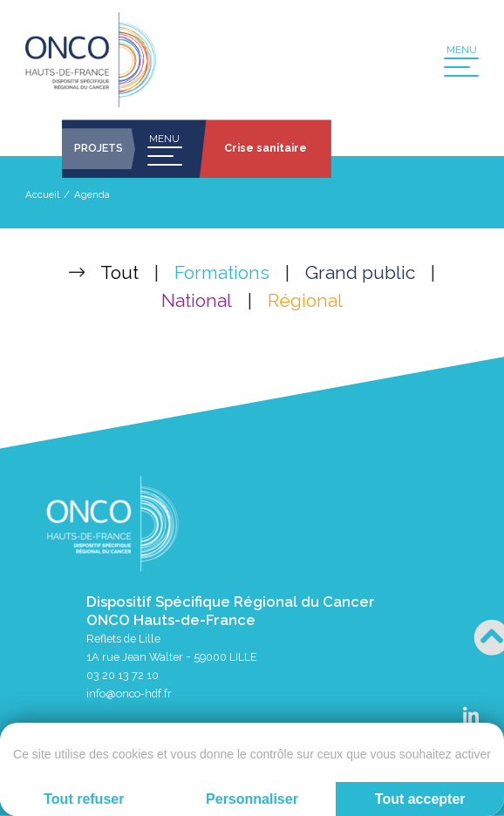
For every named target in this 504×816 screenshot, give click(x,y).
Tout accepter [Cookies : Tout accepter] (420, 799)
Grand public (360, 272)
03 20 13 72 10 (123, 675)
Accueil (42, 194)
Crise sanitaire (266, 148)
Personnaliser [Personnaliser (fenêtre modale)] (252, 799)
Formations (222, 272)
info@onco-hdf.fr (129, 694)
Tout (119, 272)
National (197, 300)
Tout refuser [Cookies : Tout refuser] (84, 799)
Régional (305, 300)
